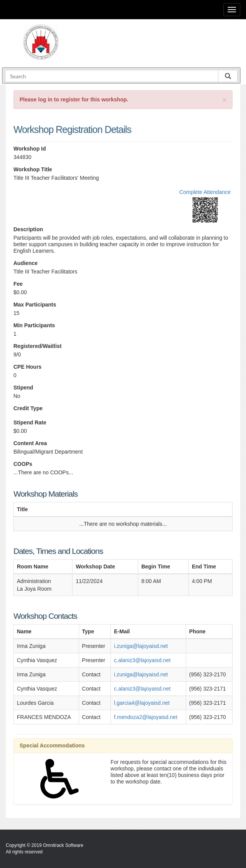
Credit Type (28, 408)
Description (28, 229)
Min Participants (34, 325)
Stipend (23, 388)
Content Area (30, 443)
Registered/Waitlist (38, 346)
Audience (26, 263)
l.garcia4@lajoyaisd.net (142, 703)
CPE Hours (27, 367)
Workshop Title (33, 169)
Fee (18, 284)
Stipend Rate (30, 422)
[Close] (225, 100)
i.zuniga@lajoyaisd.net (141, 646)
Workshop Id (30, 149)
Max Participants (35, 305)
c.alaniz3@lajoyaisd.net (142, 660)
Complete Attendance (205, 192)
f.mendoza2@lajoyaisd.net (146, 717)
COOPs (23, 464)
